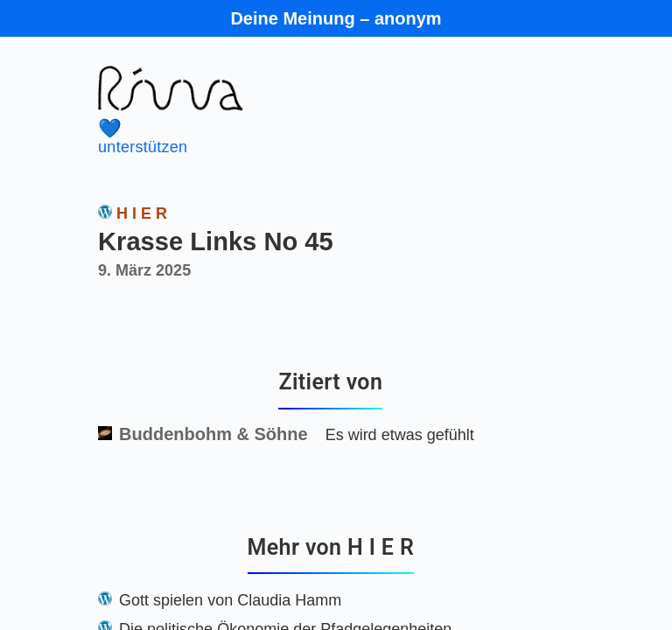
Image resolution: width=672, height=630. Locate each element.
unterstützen (306, 137)
